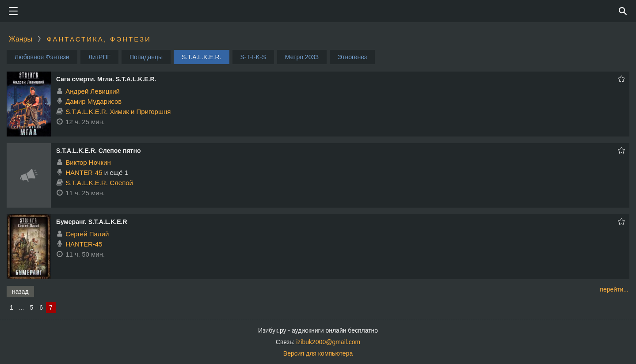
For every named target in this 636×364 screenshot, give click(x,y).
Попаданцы (146, 57)
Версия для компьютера (318, 353)
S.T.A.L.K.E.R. (201, 57)
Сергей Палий (87, 234)
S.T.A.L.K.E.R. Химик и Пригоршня (118, 112)
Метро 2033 (302, 57)
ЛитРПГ (99, 57)
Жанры (21, 39)
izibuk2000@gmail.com (328, 342)
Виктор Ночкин (88, 162)
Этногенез (352, 57)
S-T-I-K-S (253, 57)
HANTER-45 (84, 173)
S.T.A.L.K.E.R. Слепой (99, 183)
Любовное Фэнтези (42, 57)
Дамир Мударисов (93, 101)
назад (20, 292)
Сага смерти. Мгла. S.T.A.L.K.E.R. (106, 79)
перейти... (614, 289)
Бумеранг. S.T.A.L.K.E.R (92, 222)
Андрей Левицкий (93, 91)
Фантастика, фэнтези (99, 39)
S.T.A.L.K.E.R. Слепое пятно (98, 151)
